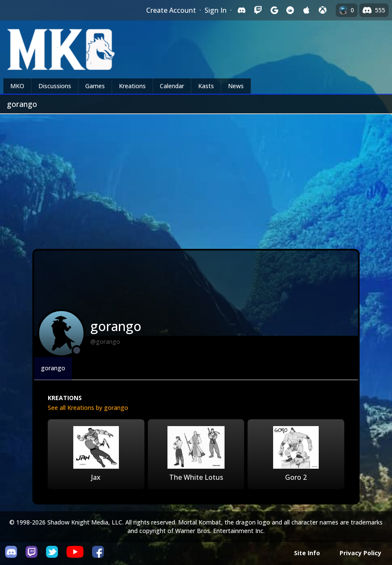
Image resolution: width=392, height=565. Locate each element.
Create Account (171, 10)
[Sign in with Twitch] (258, 10)
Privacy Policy (360, 553)
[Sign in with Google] (274, 10)
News (236, 86)
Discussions (55, 86)
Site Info (307, 553)
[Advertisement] (196, 178)
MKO (17, 86)
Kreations (132, 86)
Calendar (172, 86)
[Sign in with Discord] (242, 10)
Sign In (216, 10)
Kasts (206, 86)
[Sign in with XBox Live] (323, 10)
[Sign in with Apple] (306, 10)
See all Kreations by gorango (88, 408)
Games (95, 86)
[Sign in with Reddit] (290, 10)
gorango (53, 368)
